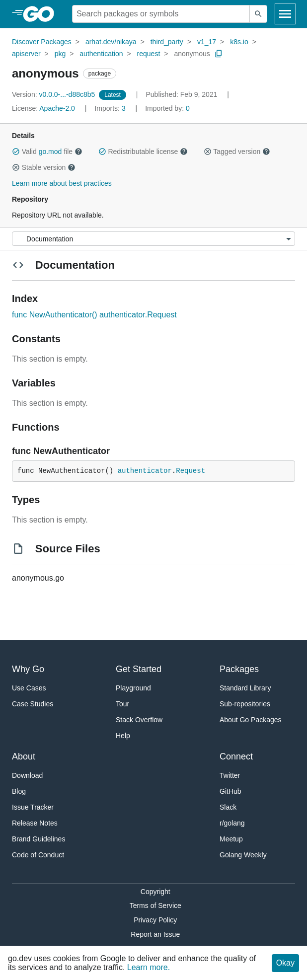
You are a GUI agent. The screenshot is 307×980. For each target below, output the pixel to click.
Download (27, 775)
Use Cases (29, 688)
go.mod (50, 151)
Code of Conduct (38, 855)
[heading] (42, 14)
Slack (228, 807)
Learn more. (149, 967)
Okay (285, 963)
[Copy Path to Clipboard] (219, 54)
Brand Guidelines (38, 839)
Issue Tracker (33, 807)
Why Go (28, 669)
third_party (167, 42)
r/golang (232, 823)
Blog (19, 791)
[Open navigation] (285, 14)
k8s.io (239, 42)
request (149, 54)
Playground (133, 688)
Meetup (231, 839)
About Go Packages (251, 720)
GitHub (230, 791)
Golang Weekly (243, 855)
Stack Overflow (139, 720)
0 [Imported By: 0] (167, 108)
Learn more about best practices (62, 183)
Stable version (44, 167)
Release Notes (35, 823)
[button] (16, 151)
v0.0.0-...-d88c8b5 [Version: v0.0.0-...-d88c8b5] (54, 94)
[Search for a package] (161, 14)
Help (123, 736)
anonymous (192, 54)
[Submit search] (258, 14)
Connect (236, 756)
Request (191, 471)
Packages (239, 669)
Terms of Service (155, 905)
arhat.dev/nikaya (111, 42)
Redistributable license (143, 151)
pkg (60, 54)
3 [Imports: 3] (111, 108)
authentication (101, 54)
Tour (122, 704)
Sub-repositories (245, 704)
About (24, 756)
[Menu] (153, 239)
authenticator (145, 471)
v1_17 (207, 42)
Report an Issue (155, 934)
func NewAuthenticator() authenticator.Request (94, 315)
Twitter (230, 775)
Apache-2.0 (57, 108)
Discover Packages (42, 42)
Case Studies (33, 704)
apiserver (26, 54)
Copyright (155, 892)
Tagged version (237, 151)
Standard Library (245, 688)
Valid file (47, 151)
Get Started (139, 669)
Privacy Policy (155, 920)
